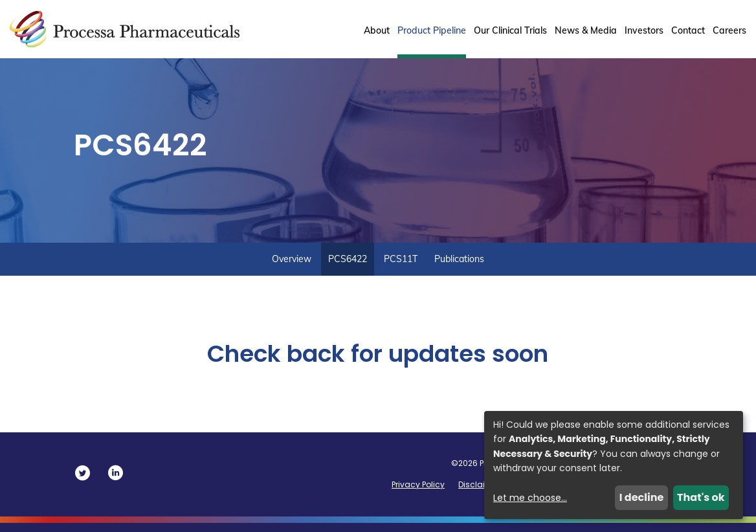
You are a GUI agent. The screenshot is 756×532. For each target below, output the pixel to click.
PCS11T (401, 268)
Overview (292, 268)
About (377, 30)
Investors (644, 30)
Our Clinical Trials (510, 30)
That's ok (701, 497)
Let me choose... (530, 498)
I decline (642, 497)
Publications (459, 268)
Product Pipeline (432, 30)
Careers (729, 30)
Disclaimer (479, 493)
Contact (688, 30)
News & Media (586, 30)
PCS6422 (348, 268)
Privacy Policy (418, 493)
